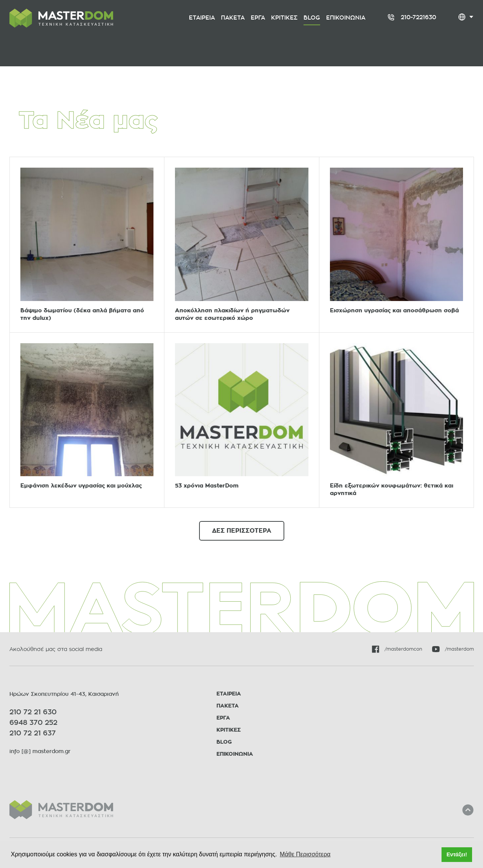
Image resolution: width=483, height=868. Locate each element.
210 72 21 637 (33, 733)
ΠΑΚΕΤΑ (228, 706)
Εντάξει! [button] (457, 854)
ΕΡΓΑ (223, 718)
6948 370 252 (33, 723)
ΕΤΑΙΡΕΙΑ (229, 694)
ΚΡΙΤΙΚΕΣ (229, 730)
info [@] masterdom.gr (40, 751)
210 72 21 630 (33, 712)
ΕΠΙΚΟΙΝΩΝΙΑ (235, 754)
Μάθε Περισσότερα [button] (305, 854)
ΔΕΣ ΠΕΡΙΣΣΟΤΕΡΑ (242, 531)
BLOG (224, 742)
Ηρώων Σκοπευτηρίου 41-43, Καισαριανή (64, 694)
